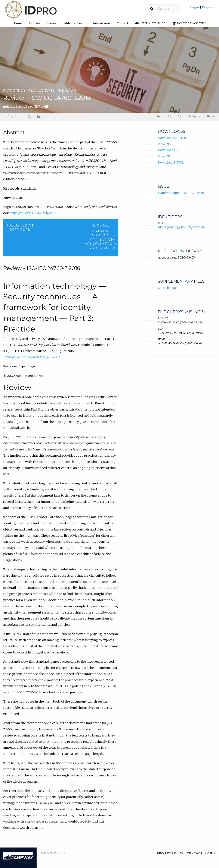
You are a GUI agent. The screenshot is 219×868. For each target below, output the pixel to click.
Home (17, 23)
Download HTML (171, 163)
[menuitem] (202, 9)
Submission (101, 23)
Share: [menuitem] (11, 117)
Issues (52, 23)
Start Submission (151, 23)
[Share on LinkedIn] (39, 117)
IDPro (61, 853)
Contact (123, 23)
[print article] (159, 116)
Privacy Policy (170, 853)
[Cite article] (210, 116)
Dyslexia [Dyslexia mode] (194, 116)
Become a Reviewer (189, 23)
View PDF (165, 145)
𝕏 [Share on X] (29, 117)
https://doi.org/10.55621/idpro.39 (33, 213)
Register (208, 7)
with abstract (168, 288)
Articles (35, 23)
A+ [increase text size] (179, 116)
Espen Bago (32, 107)
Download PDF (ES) (172, 138)
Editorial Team (75, 23)
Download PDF (169, 151)
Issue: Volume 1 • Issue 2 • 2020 (181, 193)
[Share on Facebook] (20, 117)
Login (195, 7)
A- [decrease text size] (169, 116)
